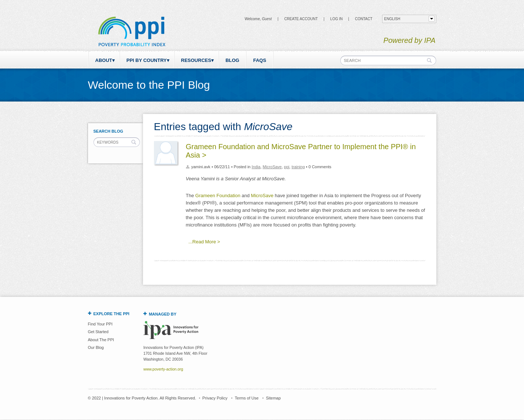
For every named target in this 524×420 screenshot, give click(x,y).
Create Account (301, 19)
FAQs (259, 60)
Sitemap (273, 398)
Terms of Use (247, 398)
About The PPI (101, 340)
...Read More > (204, 242)
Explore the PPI (111, 314)
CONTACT (364, 19)
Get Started (98, 332)
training (298, 167)
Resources (196, 60)
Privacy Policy (215, 398)
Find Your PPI (100, 324)
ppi (287, 167)
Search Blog (108, 131)
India (256, 167)
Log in (337, 19)
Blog (232, 60)
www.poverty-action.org (163, 369)
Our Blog (96, 347)
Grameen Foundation (218, 196)
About (104, 60)
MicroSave (272, 167)
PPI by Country (147, 60)
